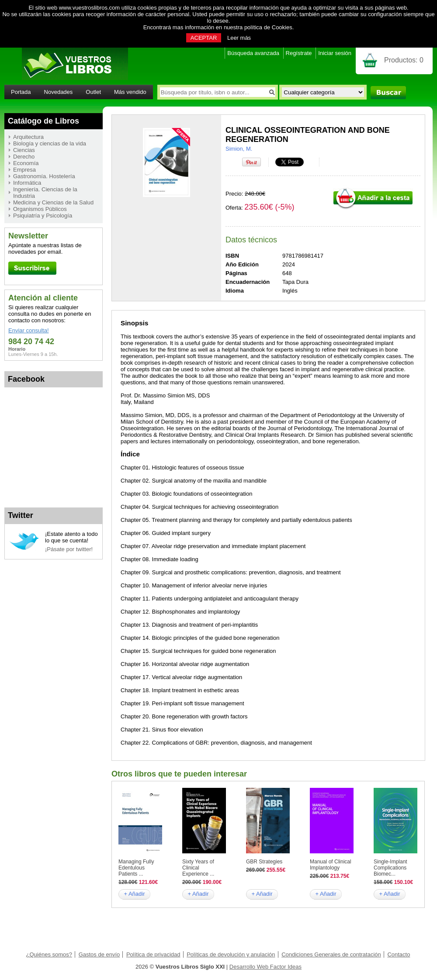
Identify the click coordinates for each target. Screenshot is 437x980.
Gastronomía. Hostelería (44, 176)
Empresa (24, 170)
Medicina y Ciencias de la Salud (53, 202)
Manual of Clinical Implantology (331, 865)
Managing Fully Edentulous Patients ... (136, 868)
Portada (21, 92)
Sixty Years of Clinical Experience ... (198, 868)
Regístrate (299, 53)
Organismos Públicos (40, 209)
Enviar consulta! (29, 330)
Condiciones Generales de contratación (331, 954)
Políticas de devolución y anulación (231, 954)
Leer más (239, 38)
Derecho (24, 157)
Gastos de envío (99, 954)
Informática (27, 183)
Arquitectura (28, 137)
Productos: (404, 60)
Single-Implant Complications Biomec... (390, 868)
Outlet (93, 92)
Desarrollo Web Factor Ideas (265, 967)
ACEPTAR (204, 38)
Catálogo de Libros (43, 121)
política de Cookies (268, 27)
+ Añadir (134, 894)
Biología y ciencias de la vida (50, 143)
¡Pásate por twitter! (69, 549)
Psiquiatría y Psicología (43, 216)
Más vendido (130, 92)
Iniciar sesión (335, 53)
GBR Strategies (264, 862)
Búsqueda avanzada (253, 53)
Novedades (59, 92)
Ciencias (24, 150)
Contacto (399, 954)
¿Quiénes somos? (49, 954)
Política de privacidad (153, 954)
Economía (26, 163)
